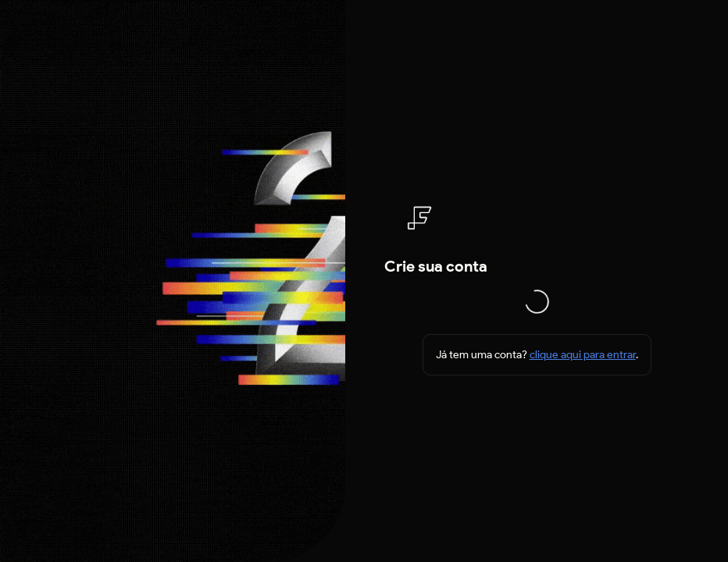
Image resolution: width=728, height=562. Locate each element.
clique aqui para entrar (583, 355)
